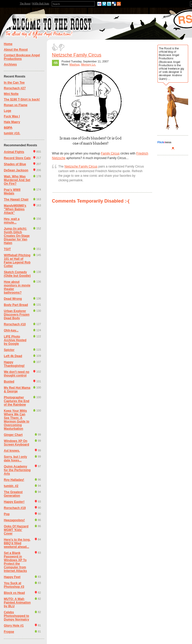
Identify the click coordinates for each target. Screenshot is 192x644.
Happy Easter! (14, 502)
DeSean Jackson (16, 170)
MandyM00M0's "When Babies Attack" (15, 209)
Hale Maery (12, 122)
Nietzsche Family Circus (77, 55)
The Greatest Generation (13, 494)
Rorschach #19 (15, 508)
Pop (7, 514)
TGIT (7, 249)
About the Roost (16, 50)
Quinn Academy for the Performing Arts (17, 470)
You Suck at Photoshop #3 (14, 585)
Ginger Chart (13, 435)
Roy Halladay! (14, 480)
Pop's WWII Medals (12, 192)
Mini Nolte (11, 94)
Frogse (9, 632)
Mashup (74, 64)
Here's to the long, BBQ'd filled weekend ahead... (17, 543)
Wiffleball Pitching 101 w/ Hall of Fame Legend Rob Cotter (17, 261)
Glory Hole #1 (14, 626)
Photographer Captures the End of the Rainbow (17, 401)
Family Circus (110, 153)
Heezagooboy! (14, 520)
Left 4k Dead (13, 356)
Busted (9, 382)
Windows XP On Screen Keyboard (17, 443)
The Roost (25, 3)
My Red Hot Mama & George (17, 390)
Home (8, 44)
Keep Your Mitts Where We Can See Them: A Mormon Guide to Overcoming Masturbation (17, 420)
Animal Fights (14, 152)
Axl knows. (12, 451)
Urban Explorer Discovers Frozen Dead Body (17, 315)
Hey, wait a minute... (12, 221)
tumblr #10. (12, 133)
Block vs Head (14, 593)
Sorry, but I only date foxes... (15, 459)
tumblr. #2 (11, 486)
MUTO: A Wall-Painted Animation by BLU (17, 603)
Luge (8, 111)
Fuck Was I (12, 116)
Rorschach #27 (15, 88)
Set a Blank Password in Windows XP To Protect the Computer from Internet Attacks (15, 562)
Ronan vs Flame (16, 105)
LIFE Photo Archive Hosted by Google (15, 340)
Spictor (9, 350)
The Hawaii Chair (16, 199)
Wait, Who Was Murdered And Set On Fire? (17, 180)
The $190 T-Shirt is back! (22, 99)
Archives (10, 64)
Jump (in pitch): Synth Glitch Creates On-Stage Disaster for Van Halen (17, 236)
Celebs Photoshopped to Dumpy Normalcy (17, 616)
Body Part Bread (16, 305)
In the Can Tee (14, 83)
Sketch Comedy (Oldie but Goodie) (17, 274)
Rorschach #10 (15, 324)
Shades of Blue (15, 164)
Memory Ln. (89, 64)
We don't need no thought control (17, 374)
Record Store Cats (17, 158)
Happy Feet (12, 577)
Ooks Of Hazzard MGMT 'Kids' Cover (16, 530)
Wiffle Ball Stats (41, 3)
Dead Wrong (13, 299)
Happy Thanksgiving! (14, 364)
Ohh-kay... (11, 330)
